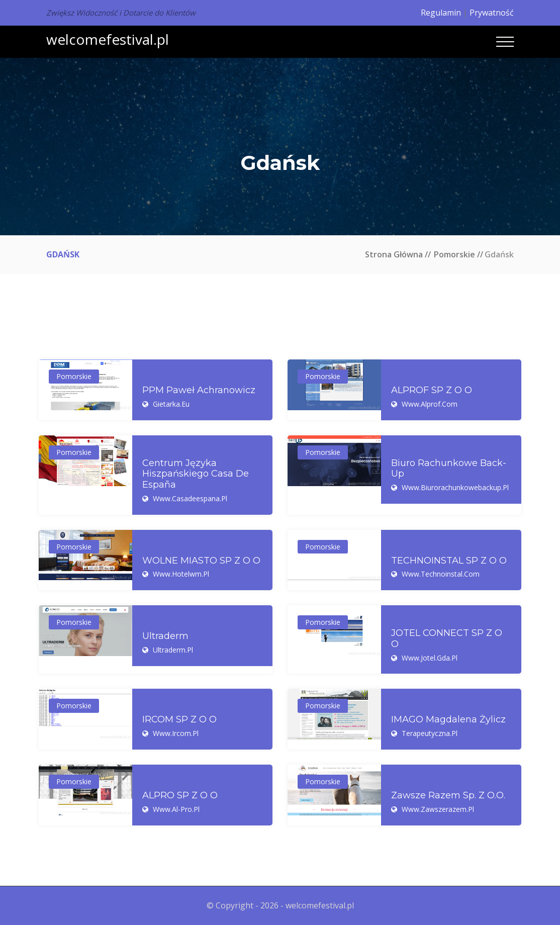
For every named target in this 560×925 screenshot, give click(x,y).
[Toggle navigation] (505, 42)
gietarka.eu (171, 404)
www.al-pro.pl (176, 809)
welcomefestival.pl (108, 39)
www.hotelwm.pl (181, 574)
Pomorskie (454, 254)
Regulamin (441, 13)
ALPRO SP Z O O (180, 796)
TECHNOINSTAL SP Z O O (449, 561)
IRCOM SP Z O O (179, 720)
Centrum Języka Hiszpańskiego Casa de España (196, 474)
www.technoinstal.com (441, 574)
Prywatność (492, 13)
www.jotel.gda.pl (430, 658)
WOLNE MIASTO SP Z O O (201, 561)
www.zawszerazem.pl (438, 809)
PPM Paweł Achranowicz (199, 390)
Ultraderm (165, 636)
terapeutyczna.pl (430, 733)
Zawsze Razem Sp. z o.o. (448, 796)
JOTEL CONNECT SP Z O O (447, 639)
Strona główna (394, 254)
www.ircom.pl (176, 733)
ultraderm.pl (173, 650)
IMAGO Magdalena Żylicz (448, 720)
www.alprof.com (430, 404)
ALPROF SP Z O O (432, 390)
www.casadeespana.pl (190, 498)
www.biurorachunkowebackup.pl (455, 487)
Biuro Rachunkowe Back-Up (449, 469)
